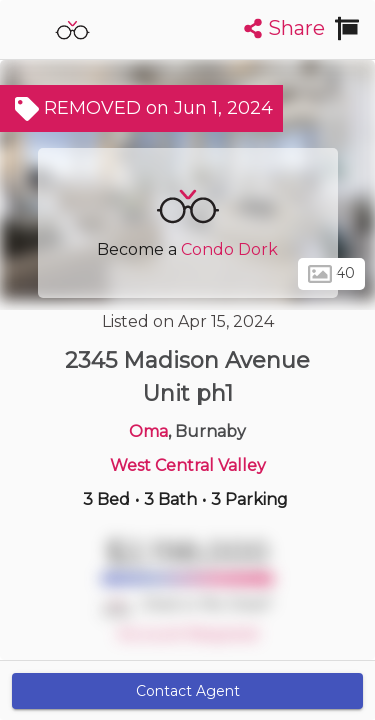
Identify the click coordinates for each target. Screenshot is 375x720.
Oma (148, 431)
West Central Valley (188, 465)
